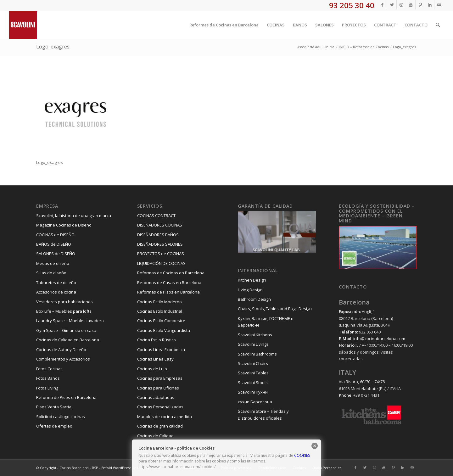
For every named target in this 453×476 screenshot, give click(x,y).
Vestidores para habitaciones (64, 302)
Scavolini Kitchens (255, 335)
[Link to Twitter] (392, 5)
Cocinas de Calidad (155, 436)
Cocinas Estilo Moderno (159, 302)
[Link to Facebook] (382, 5)
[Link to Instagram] (401, 5)
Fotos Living (47, 388)
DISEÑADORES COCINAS (160, 225)
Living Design (250, 290)
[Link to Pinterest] (420, 5)
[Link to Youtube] (411, 5)
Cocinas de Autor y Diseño (61, 350)
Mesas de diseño (53, 263)
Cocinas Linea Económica (161, 350)
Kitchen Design (252, 280)
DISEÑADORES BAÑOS (158, 235)
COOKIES (302, 455)
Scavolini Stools (253, 383)
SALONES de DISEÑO (56, 254)
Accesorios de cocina (56, 292)
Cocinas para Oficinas (158, 388)
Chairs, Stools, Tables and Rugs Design (275, 309)
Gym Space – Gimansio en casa (66, 330)
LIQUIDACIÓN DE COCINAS (161, 263)
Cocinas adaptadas (156, 397)
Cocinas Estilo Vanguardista (164, 330)
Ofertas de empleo (54, 426)
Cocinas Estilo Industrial (160, 311)
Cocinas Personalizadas (160, 407)
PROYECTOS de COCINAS (161, 254)
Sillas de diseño (51, 273)
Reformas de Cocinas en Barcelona (171, 273)
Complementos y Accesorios (63, 359)
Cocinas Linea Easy (155, 359)
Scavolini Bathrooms (257, 354)
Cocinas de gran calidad (160, 426)
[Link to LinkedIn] (430, 5)
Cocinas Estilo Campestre (161, 321)
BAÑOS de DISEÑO (54, 244)
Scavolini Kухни (253, 392)
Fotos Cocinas (49, 369)
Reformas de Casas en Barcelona (169, 283)
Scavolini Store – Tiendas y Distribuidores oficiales (263, 414)
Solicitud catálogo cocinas (61, 417)
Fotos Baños (48, 378)
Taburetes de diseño (56, 283)
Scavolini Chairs (253, 363)
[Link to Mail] (439, 5)
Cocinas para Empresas (160, 378)
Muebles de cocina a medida (165, 417)
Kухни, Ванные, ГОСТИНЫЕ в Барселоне (266, 322)
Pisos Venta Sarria (54, 407)
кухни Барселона (255, 402)
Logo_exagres (53, 47)
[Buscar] (438, 25)
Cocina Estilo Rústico (157, 340)
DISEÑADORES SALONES (160, 244)
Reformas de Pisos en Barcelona (168, 292)
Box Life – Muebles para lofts (64, 311)
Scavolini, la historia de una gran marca (74, 216)
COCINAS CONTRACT (156, 216)
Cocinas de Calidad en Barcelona (68, 340)
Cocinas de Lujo (152, 369)
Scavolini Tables (253, 373)
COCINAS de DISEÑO (55, 235)
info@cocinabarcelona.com (379, 339)
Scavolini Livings (253, 344)
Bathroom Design (254, 299)
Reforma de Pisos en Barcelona (66, 397)
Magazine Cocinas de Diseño (64, 225)
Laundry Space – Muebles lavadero (70, 321)
